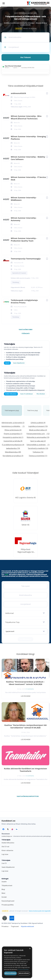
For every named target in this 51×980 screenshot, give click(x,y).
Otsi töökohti (26, 57)
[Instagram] (12, 829)
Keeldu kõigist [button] (24, 973)
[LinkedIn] (17, 829)
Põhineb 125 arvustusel (26, 29)
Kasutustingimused (8, 901)
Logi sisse (5, 854)
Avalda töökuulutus (11, 394)
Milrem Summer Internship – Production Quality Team (24, 240)
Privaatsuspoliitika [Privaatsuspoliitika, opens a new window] (23, 969)
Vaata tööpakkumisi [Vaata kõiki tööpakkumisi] (19, 363)
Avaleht (4, 882)
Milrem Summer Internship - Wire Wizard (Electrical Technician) (26, 117)
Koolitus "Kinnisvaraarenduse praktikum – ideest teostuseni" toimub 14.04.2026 (26, 683)
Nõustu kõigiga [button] (10, 973)
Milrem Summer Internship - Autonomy (24, 219)
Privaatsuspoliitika (8, 905)
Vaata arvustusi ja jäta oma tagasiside (40, 911)
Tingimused (15, 926)
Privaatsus (5, 926)
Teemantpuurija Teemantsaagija (26, 259)
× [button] (30, 949)
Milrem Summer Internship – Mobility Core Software (28, 158)
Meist (3, 893)
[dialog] (17, 962)
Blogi (3, 889)
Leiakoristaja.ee (7, 836)
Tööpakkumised (7, 885)
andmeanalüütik (18, 93)
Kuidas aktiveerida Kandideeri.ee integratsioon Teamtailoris (25, 770)
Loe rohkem (26, 696)
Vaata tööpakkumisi (8, 867)
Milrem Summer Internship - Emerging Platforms (28, 138)
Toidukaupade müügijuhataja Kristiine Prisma (24, 301)
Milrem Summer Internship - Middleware (24, 199)
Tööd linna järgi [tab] (33, 410)
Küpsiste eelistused (27, 926)
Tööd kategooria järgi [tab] (12, 410)
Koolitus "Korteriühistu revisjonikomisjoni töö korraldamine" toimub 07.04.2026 (25, 726)
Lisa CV (7, 363)
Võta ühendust (41, 394)
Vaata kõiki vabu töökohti (26, 330)
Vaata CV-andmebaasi (27, 394)
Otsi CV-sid (5, 847)
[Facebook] (3, 829)
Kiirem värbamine (7, 850)
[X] (8, 829)
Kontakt (4, 897)
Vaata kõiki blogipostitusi (27, 796)
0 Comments (30, 689)
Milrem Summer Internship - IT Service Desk (28, 178)
